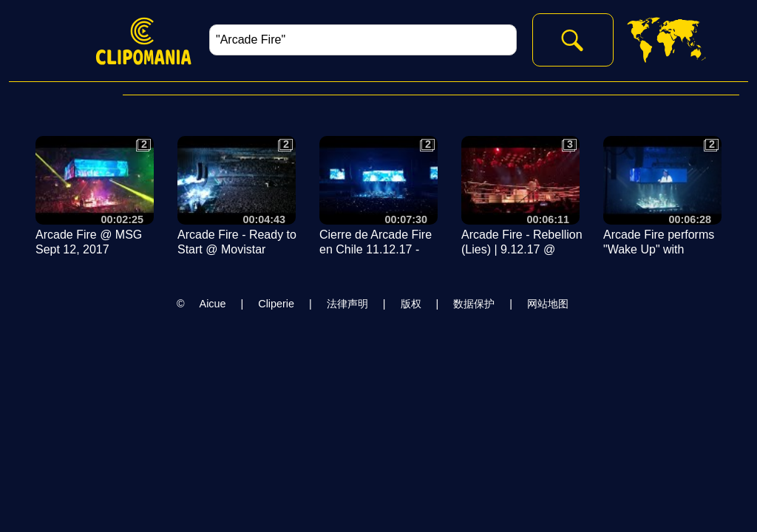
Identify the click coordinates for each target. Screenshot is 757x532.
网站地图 (548, 304)
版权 (411, 304)
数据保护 (474, 304)
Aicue (213, 304)
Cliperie (276, 304)
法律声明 (347, 304)
